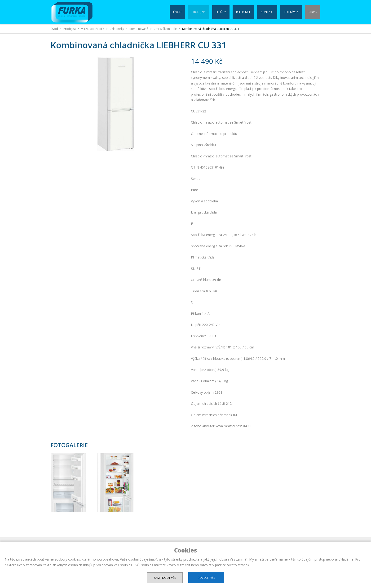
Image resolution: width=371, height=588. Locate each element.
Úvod (177, 12)
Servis (313, 12)
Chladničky (117, 29)
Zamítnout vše (165, 578)
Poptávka (291, 12)
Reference (243, 12)
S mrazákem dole (165, 29)
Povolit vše (206, 578)
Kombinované (139, 29)
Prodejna (199, 12)
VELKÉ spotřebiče (93, 29)
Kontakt (267, 12)
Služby (221, 12)
